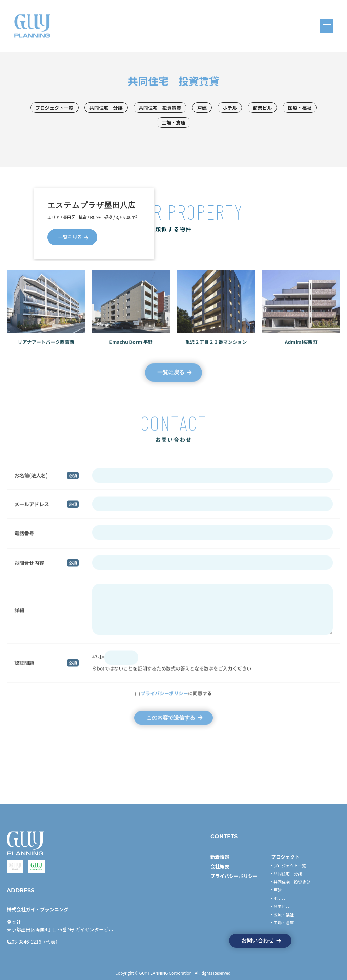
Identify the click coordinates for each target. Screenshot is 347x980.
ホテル (230, 108)
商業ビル (262, 108)
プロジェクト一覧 (55, 108)
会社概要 (220, 866)
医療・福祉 (300, 108)
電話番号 (24, 540)
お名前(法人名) (31, 482)
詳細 (19, 616)
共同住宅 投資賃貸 (160, 108)
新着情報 (220, 857)
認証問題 (24, 669)
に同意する (176, 700)
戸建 (202, 108)
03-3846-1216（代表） (36, 942)
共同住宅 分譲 (106, 108)
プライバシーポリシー (164, 700)
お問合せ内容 (29, 569)
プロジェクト (285, 857)
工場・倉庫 (173, 122)
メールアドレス (32, 510)
